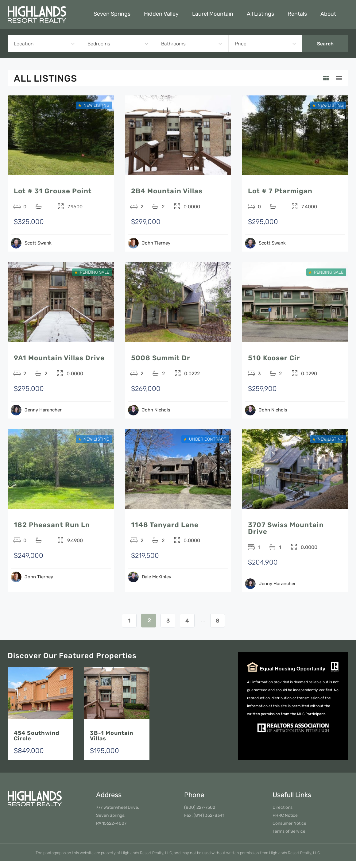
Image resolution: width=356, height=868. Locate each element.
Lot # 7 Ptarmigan (280, 191)
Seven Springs (112, 14)
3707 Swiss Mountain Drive (286, 528)
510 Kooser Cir (274, 358)
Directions (282, 807)
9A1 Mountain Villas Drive (59, 358)
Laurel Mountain (213, 14)
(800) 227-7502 (200, 807)
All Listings (260, 14)
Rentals (297, 14)
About (328, 14)
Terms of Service (289, 831)
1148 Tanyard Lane (165, 525)
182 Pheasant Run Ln (52, 525)
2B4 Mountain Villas (167, 191)
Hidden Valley (161, 14)
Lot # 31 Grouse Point (53, 191)
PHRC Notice (285, 815)
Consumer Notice (289, 823)
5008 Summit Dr (161, 358)
